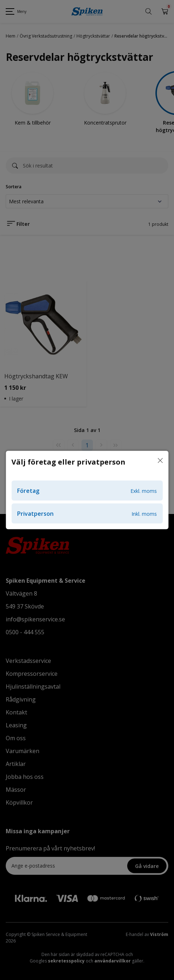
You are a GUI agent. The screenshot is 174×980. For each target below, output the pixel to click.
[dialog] (87, 490)
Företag (87, 491)
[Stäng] (160, 461)
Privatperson (87, 514)
